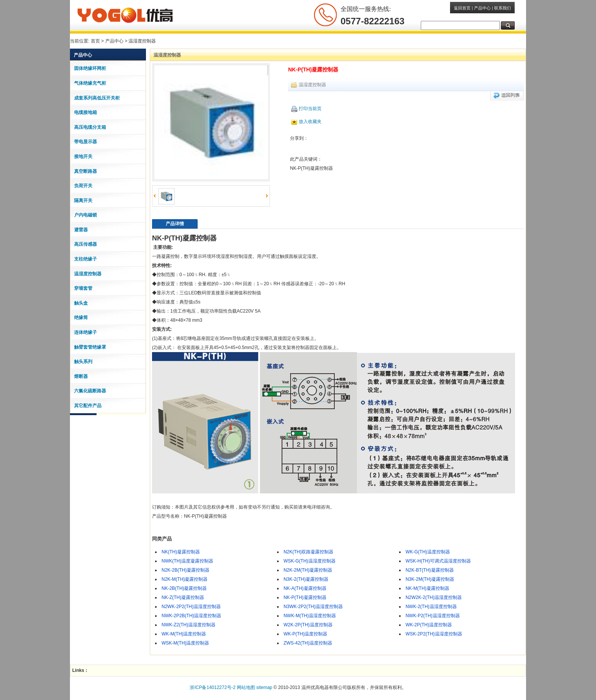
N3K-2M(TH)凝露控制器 (430, 579)
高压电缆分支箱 (90, 127)
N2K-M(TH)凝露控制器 (185, 579)
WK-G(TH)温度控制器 (428, 551)
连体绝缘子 (86, 332)
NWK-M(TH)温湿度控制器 (310, 615)
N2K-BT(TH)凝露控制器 (430, 570)
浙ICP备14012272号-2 (212, 687)
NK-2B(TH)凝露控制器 (184, 588)
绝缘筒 (81, 317)
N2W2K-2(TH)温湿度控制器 (434, 597)
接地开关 (83, 156)
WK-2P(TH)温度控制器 (429, 624)
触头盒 (81, 303)
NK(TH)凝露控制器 (181, 551)
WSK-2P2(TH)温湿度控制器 (434, 634)
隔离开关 (83, 200)
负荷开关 (83, 185)
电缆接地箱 (86, 112)
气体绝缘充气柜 (90, 83)
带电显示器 (86, 141)
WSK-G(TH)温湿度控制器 (310, 561)
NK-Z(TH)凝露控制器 (183, 597)
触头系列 (83, 361)
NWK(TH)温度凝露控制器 (187, 561)
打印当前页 (306, 108)
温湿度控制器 (142, 41)
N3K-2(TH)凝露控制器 (306, 579)
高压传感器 (86, 244)
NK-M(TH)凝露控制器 (427, 588)
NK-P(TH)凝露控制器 (305, 597)
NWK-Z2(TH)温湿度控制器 (189, 624)
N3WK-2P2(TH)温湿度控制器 (313, 606)
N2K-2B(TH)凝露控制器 (185, 570)
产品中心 (482, 8)
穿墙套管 (83, 288)
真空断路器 (86, 171)
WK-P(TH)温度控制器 (305, 634)
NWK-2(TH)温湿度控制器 (431, 606)
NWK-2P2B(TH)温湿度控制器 (191, 615)
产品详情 (175, 223)
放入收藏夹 (306, 121)
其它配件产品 (88, 405)
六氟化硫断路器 (90, 390)
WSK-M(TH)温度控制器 (185, 643)
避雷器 (81, 229)
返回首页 (462, 8)
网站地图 (246, 687)
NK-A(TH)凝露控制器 (305, 588)
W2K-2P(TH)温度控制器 (308, 624)
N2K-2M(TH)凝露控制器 (308, 570)
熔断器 (81, 376)
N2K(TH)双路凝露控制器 (308, 551)
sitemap (264, 687)
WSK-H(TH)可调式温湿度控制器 (438, 561)
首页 (95, 41)
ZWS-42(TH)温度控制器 (308, 643)
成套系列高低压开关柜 (97, 98)
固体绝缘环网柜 (90, 68)
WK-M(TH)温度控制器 (184, 634)
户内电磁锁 (86, 215)
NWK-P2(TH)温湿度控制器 (433, 615)
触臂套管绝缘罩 (90, 347)
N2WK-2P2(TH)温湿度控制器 (191, 606)
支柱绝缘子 (86, 259)
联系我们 (502, 8)
